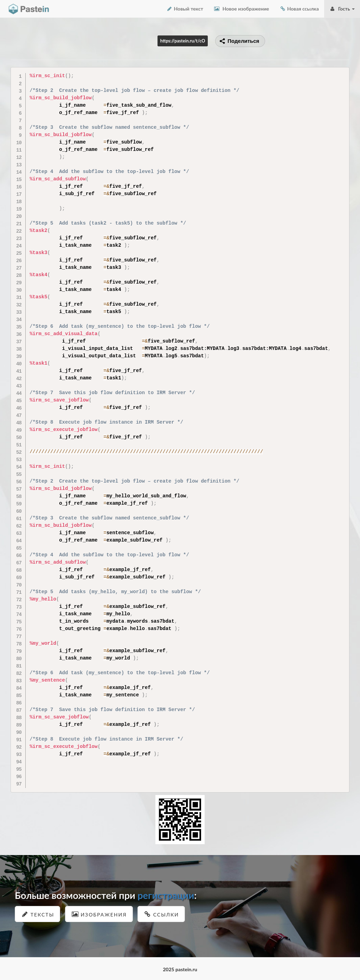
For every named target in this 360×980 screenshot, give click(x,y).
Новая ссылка (299, 9)
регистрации (166, 895)
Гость (342, 9)
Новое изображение (241, 9)
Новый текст (185, 9)
